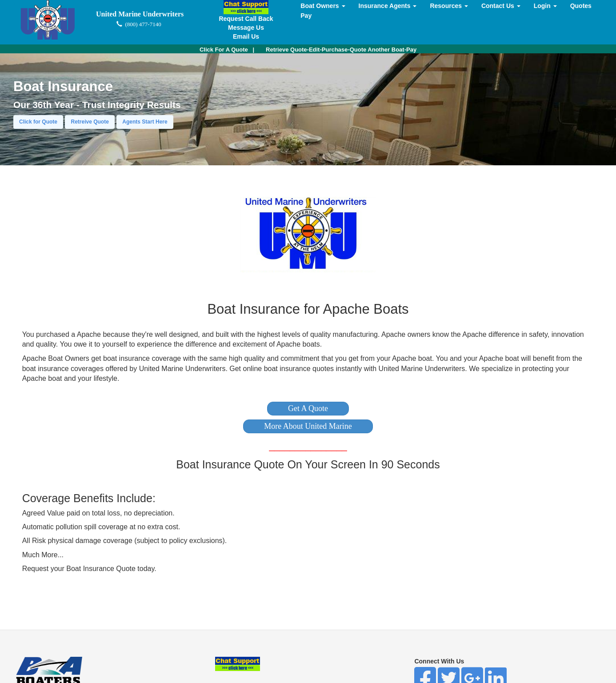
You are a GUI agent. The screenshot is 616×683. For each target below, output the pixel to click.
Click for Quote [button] (38, 122)
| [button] (227, 50)
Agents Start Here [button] (145, 122)
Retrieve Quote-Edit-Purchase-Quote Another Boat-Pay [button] (341, 50)
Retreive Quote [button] (90, 122)
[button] (308, 409)
